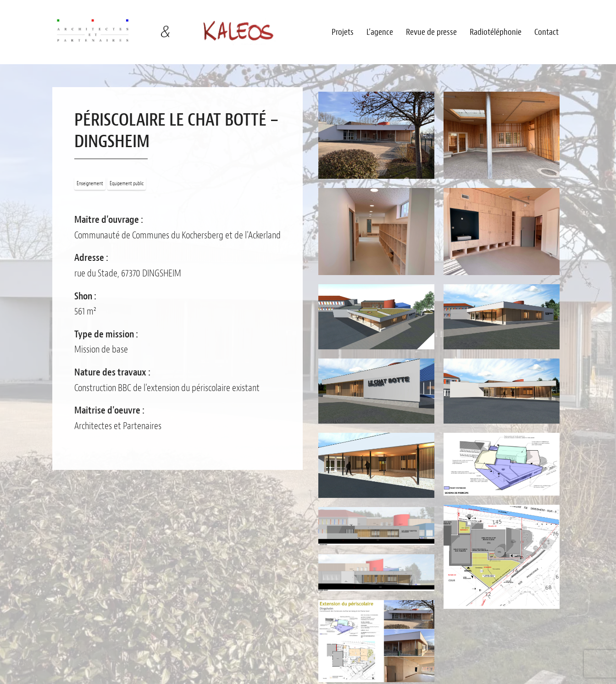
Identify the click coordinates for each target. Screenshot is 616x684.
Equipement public (127, 183)
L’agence (380, 32)
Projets (343, 32)
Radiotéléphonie (496, 32)
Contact (547, 32)
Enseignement (90, 183)
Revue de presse (431, 32)
